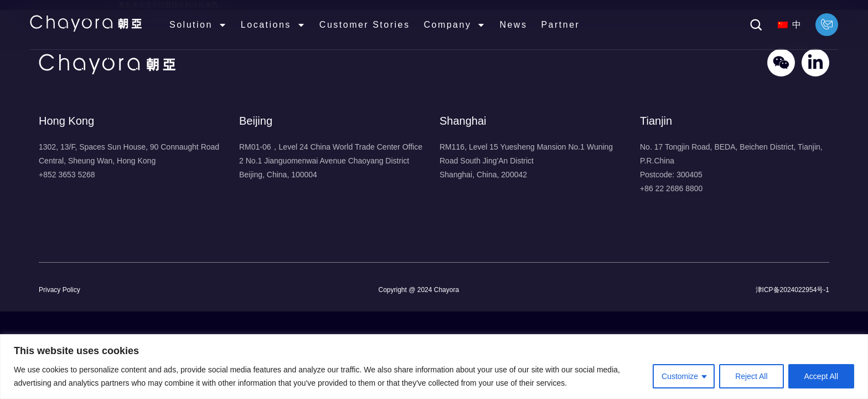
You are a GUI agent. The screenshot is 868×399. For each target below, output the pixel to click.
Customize (680, 376)
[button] (756, 25)
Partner (560, 25)
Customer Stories (365, 25)
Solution (198, 25)
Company (454, 25)
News (513, 25)
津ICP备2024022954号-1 (792, 290)
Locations (273, 25)
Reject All (751, 376)
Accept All (821, 376)
